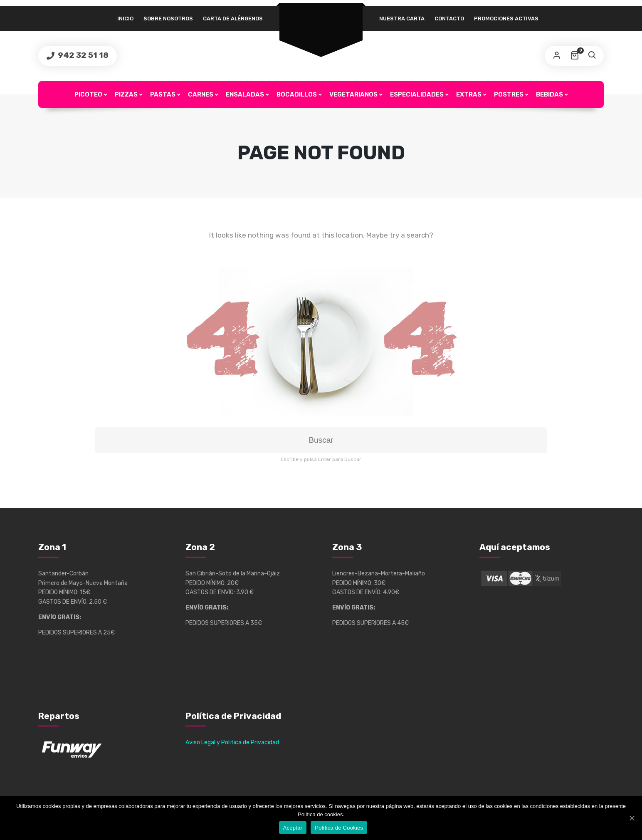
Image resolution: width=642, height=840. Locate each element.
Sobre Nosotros (168, 19)
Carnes (201, 94)
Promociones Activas (506, 19)
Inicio (125, 19)
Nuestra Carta (402, 19)
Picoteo (88, 94)
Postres (509, 94)
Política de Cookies (339, 828)
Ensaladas (245, 94)
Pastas (163, 94)
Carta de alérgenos (233, 19)
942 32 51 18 (82, 55)
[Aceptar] (632, 818)
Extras (469, 94)
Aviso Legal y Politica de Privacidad (232, 742)
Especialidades (417, 94)
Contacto (449, 19)
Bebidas (549, 94)
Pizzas (126, 94)
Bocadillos (297, 94)
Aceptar (293, 828)
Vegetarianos (353, 94)
